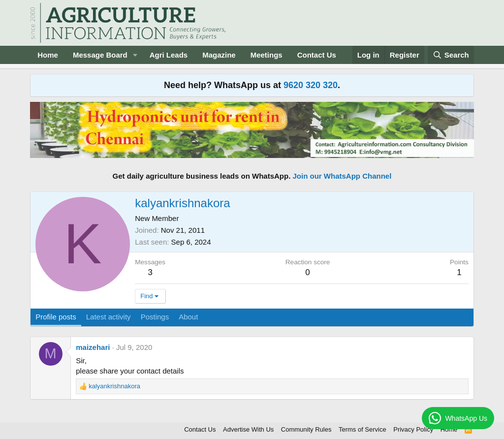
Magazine (219, 55)
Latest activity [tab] (109, 317)
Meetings (267, 55)
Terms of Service (362, 429)
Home (48, 55)
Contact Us (317, 55)
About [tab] (188, 317)
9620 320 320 (311, 85)
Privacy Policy (413, 429)
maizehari (93, 347)
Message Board (100, 55)
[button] (135, 55)
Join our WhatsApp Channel (342, 176)
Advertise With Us (248, 429)
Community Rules (306, 429)
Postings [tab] (155, 317)
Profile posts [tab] (56, 317)
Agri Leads (169, 55)
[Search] (451, 55)
